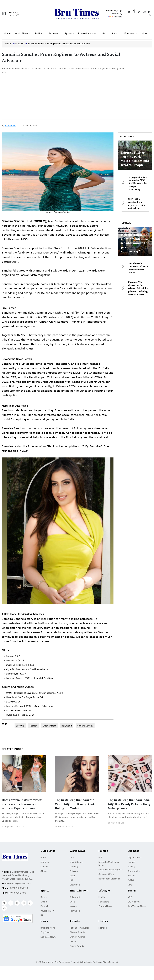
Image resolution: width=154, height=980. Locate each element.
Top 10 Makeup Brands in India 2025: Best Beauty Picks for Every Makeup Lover (129, 804)
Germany (74, 867)
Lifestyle (19, 44)
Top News (126, 223)
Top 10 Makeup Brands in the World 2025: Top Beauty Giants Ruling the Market (75, 804)
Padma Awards (77, 946)
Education (130, 33)
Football (44, 906)
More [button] (145, 33)
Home (7, 33)
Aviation (131, 876)
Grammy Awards (77, 937)
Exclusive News (48, 937)
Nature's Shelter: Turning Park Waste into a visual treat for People (135, 159)
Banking (131, 867)
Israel (72, 876)
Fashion (34, 726)
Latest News (127, 136)
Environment (134, 902)
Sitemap (44, 871)
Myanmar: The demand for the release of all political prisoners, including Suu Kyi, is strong (138, 288)
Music (72, 902)
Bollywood (67, 726)
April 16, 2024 (30, 125)
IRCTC (131, 880)
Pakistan (74, 871)
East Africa (75, 885)
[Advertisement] (77, 98)
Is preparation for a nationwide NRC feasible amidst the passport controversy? (138, 183)
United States (76, 862)
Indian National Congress (111, 870)
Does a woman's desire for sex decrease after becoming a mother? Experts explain (22, 804)
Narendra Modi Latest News (109, 864)
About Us (45, 862)
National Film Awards (79, 928)
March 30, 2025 (64, 827)
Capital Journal (135, 857)
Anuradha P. (10, 125)
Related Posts (15, 749)
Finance (131, 862)
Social (115, 33)
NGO (130, 897)
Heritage (103, 928)
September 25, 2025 (13, 827)
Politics (38, 33)
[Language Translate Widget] (120, 10)
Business (53, 33)
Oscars (73, 941)
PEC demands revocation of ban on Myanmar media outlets (138, 268)
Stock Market (134, 871)
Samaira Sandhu (85, 726)
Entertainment (86, 33)
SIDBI (130, 885)
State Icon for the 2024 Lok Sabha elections (82, 248)
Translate (115, 17)
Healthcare (104, 902)
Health (102, 897)
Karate (44, 897)
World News (22, 33)
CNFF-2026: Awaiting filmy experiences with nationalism (136, 204)
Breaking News (48, 928)
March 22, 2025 (117, 823)
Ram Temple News (137, 906)
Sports (68, 33)
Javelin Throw (47, 911)
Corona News (105, 906)
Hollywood (75, 911)
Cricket (44, 902)
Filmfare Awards (77, 932)
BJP (100, 857)
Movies (73, 906)
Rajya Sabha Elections (109, 879)
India (102, 33)
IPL (42, 915)
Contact (44, 867)
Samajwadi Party (106, 874)
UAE (72, 880)
